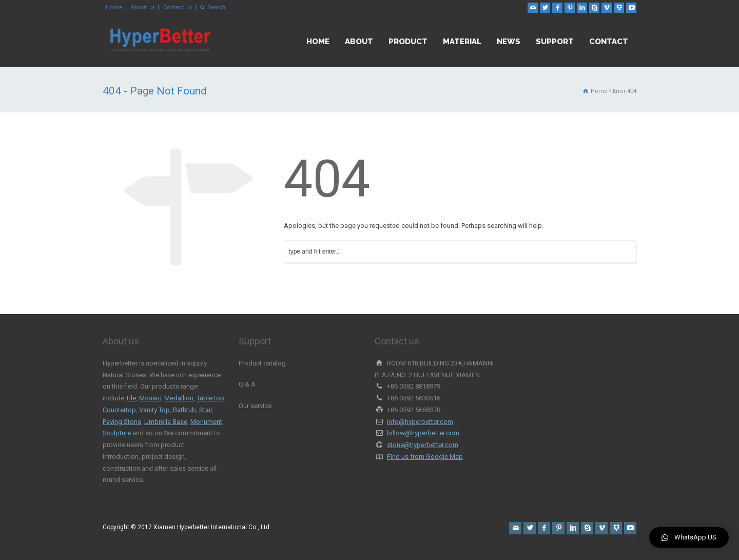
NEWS (509, 42)
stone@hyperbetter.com (423, 445)
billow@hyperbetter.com (423, 433)
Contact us (178, 7)
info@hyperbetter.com (420, 422)
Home (114, 7)
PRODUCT (408, 42)
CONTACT (609, 42)
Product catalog (262, 363)
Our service (255, 406)
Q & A (247, 384)
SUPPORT (555, 42)
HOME (318, 42)
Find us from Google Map (425, 457)
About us (143, 7)
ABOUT (359, 42)
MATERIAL (462, 42)
